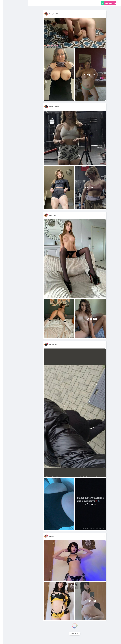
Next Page (75, 633)
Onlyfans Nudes (110, 3)
